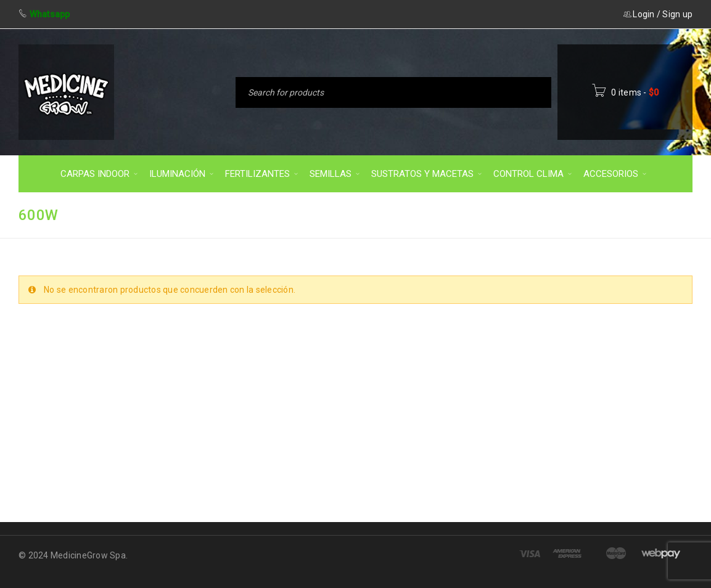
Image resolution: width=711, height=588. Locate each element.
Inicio (509, 214)
